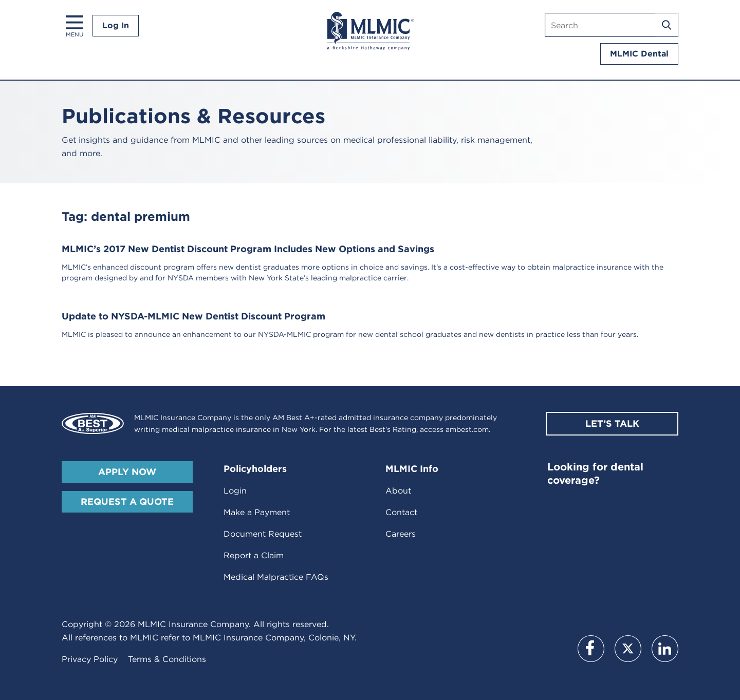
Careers (401, 534)
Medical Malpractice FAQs (276, 577)
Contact (401, 512)
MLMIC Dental (639, 54)
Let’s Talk (612, 423)
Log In (116, 25)
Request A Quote (127, 502)
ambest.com (467, 429)
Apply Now (127, 472)
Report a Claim (254, 555)
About (398, 491)
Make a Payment (257, 512)
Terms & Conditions (167, 659)
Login (235, 491)
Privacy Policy (90, 659)
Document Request (263, 534)
